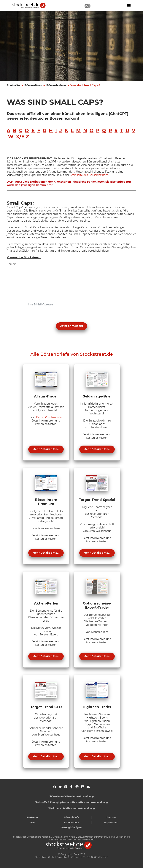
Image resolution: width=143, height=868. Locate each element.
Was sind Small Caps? (85, 85)
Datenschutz (72, 822)
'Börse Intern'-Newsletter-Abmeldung (72, 796)
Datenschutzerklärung (33, 317)
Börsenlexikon (56, 85)
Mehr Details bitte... (46, 449)
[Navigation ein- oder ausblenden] (129, 6)
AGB (32, 822)
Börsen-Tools (33, 85)
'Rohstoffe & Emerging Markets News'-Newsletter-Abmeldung (71, 802)
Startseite (13, 85)
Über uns (111, 817)
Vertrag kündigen (71, 827)
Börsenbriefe (71, 817)
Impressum (111, 822)
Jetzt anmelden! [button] (72, 326)
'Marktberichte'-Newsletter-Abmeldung (72, 808)
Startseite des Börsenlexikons (89, 175)
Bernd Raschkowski (49, 417)
